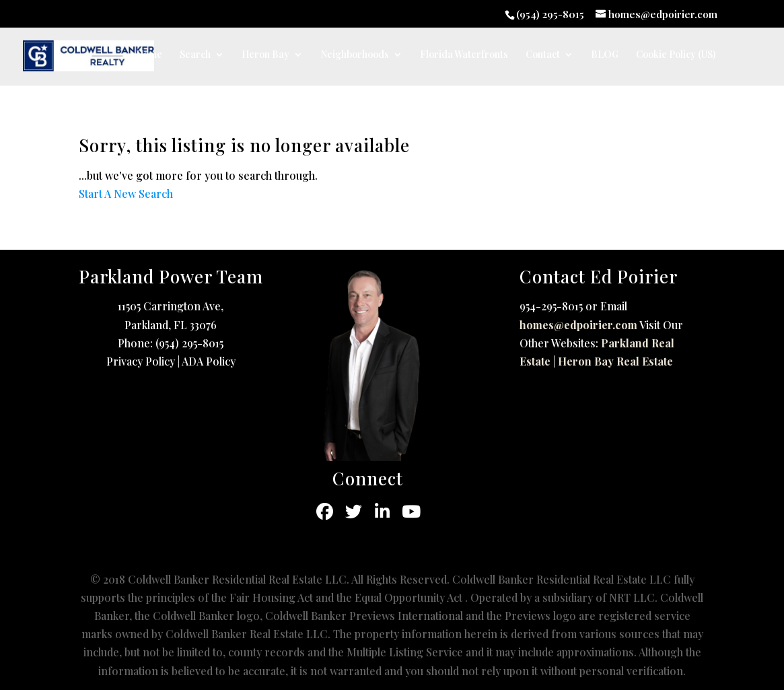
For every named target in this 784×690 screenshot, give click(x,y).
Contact (543, 55)
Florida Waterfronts (464, 55)
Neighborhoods (355, 55)
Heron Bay (265, 55)
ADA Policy (209, 361)
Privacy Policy (141, 361)
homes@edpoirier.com (578, 325)
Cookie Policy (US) (676, 55)
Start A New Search (126, 194)
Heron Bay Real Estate (615, 361)
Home (149, 55)
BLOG (605, 55)
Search (195, 55)
